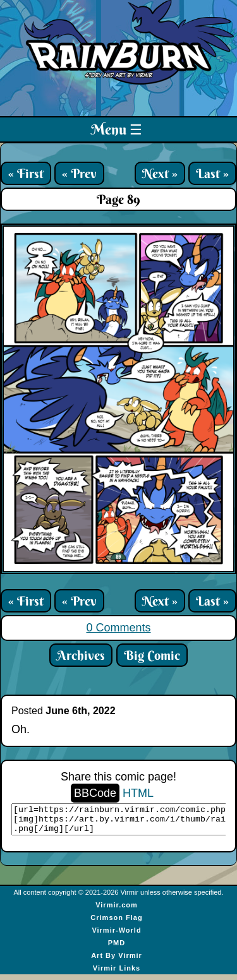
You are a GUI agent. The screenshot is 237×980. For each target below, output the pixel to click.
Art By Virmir (117, 961)
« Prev (79, 173)
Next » (160, 173)
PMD (117, 948)
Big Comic (152, 655)
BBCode (95, 793)
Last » (212, 173)
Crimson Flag (116, 923)
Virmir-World (116, 936)
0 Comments (118, 628)
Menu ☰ (117, 129)
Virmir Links (117, 974)
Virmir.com (117, 911)
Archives (81, 655)
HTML (138, 793)
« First (26, 173)
